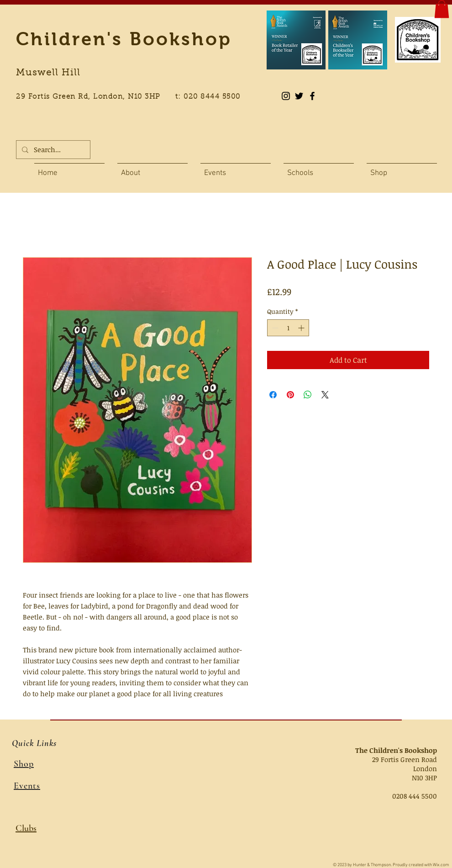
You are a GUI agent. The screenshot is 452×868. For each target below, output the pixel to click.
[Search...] (52, 150)
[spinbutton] (288, 328)
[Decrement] (274, 328)
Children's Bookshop (124, 39)
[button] (442, 9)
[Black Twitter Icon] (299, 96)
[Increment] (302, 328)
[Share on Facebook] (273, 395)
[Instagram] (286, 96)
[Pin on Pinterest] (290, 395)
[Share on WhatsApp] (308, 395)
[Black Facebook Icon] (312, 96)
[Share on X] (325, 395)
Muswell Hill (48, 73)
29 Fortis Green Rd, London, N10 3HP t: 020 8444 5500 (133, 97)
